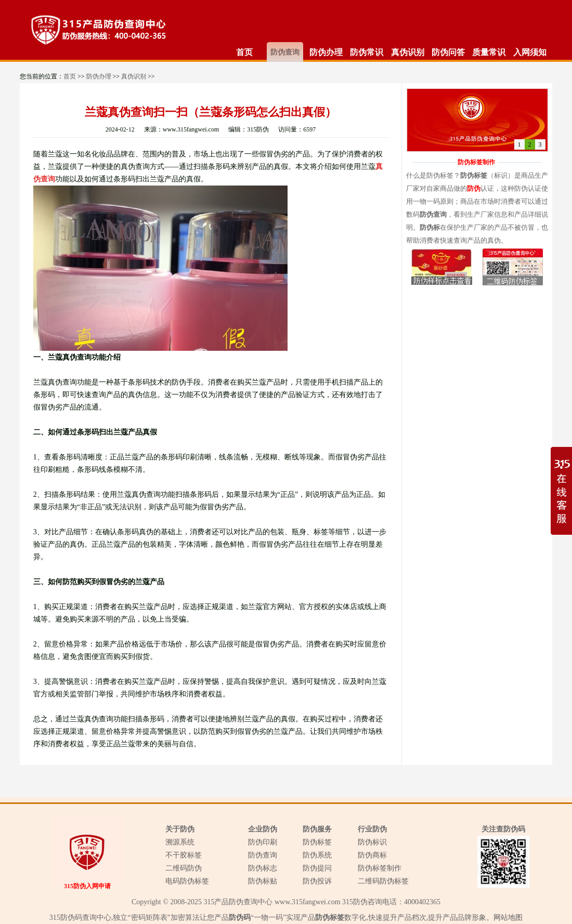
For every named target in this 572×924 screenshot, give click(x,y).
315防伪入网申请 (87, 886)
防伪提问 (317, 868)
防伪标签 (317, 842)
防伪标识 (372, 842)
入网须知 (530, 52)
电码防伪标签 (187, 881)
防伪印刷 (263, 842)
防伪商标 (372, 855)
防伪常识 (367, 52)
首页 (244, 52)
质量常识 (489, 52)
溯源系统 (180, 842)
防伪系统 (317, 855)
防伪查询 (285, 52)
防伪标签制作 (380, 868)
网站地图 (508, 918)
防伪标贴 (263, 881)
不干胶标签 (184, 855)
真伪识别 (408, 52)
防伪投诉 (317, 881)
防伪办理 (326, 52)
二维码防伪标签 (383, 881)
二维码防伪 (184, 868)
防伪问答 (448, 52)
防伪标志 (263, 868)
